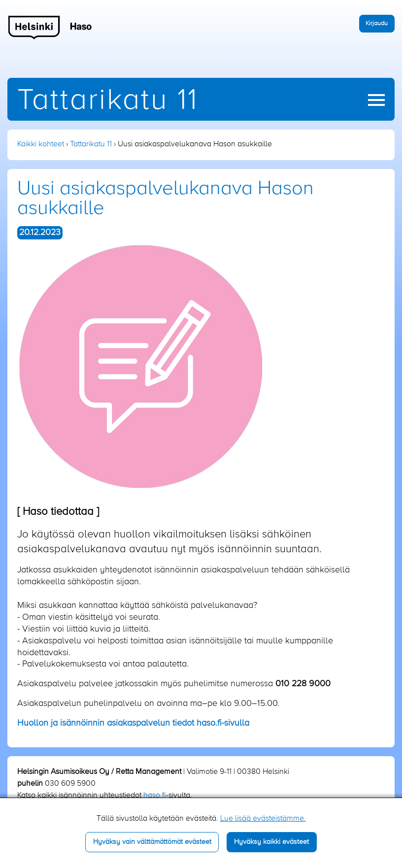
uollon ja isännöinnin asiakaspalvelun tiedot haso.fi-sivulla (133, 723)
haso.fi (155, 796)
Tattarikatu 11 (108, 101)
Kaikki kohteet (41, 144)
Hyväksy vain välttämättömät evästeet (152, 842)
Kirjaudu (377, 23)
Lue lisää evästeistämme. (263, 819)
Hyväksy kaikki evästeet (271, 842)
